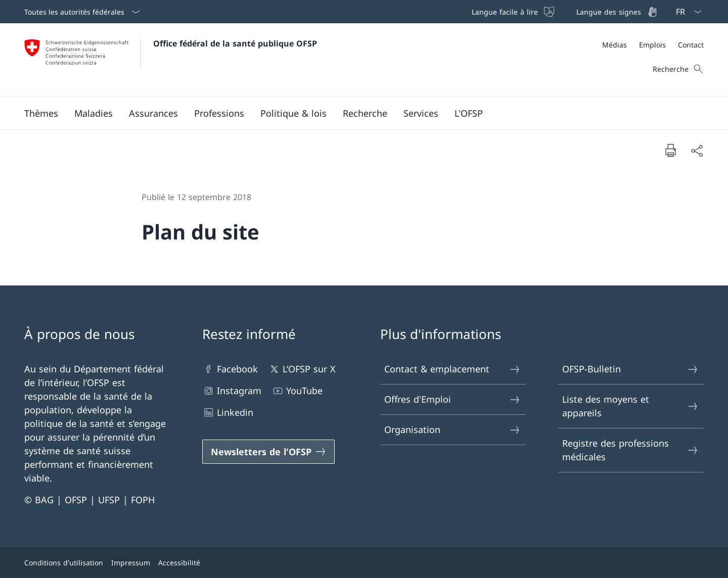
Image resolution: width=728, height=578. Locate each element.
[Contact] (691, 45)
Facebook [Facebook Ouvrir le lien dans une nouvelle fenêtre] (230, 369)
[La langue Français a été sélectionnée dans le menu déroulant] (686, 12)
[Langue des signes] (616, 12)
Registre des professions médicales (630, 450)
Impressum (131, 563)
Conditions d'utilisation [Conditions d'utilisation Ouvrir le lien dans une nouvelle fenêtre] (64, 563)
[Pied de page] (364, 563)
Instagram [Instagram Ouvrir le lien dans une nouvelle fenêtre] (232, 391)
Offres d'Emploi (452, 399)
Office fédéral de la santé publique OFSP (235, 43)
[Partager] (697, 150)
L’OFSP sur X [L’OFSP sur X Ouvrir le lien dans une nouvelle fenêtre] (302, 369)
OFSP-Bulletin (630, 369)
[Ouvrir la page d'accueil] (171, 60)
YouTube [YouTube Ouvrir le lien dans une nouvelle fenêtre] (297, 391)
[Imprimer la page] (670, 150)
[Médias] (615, 45)
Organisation (452, 430)
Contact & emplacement (452, 369)
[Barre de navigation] (563, 12)
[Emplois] (652, 45)
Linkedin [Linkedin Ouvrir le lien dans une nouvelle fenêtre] (228, 413)
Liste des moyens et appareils (630, 406)
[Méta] (653, 45)
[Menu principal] (356, 113)
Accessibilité (179, 563)
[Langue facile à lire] (512, 12)
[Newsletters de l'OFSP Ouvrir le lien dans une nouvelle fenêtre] (268, 452)
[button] (41, 113)
